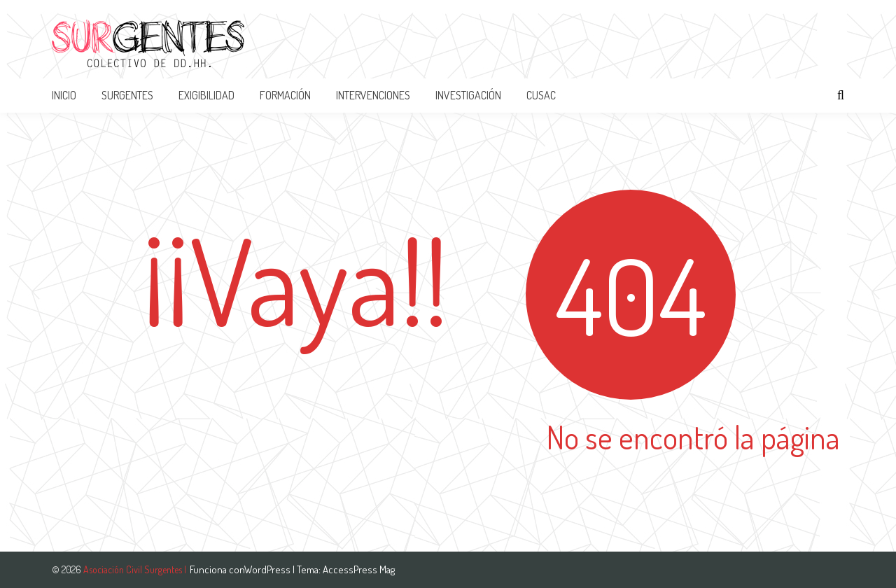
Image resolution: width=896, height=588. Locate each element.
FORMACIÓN (285, 95)
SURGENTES (127, 95)
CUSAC (541, 95)
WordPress (268, 569)
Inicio (64, 95)
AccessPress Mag (359, 569)
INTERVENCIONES (373, 95)
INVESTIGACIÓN (468, 95)
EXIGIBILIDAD (206, 95)
